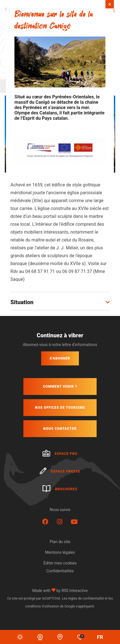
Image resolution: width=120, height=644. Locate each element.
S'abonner (60, 358)
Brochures (60, 489)
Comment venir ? (60, 387)
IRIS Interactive (75, 591)
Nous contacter (60, 429)
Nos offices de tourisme (60, 408)
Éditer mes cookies (60, 563)
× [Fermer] (110, 4)
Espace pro (60, 454)
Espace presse (60, 471)
